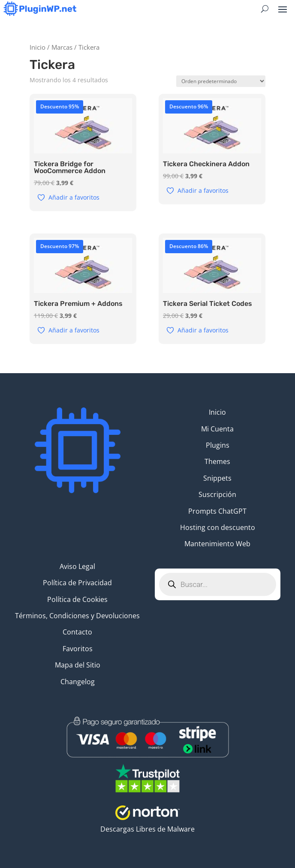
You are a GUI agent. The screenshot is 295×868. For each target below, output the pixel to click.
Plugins (218, 445)
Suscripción (217, 494)
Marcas (62, 47)
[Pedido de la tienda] (221, 81)
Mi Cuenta (217, 429)
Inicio (38, 47)
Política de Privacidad (77, 583)
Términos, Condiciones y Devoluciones (77, 616)
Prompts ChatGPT (217, 511)
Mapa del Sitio (78, 665)
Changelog (78, 682)
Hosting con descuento (218, 527)
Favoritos (78, 649)
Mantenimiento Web (217, 544)
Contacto (77, 632)
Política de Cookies (77, 599)
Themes (217, 461)
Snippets (217, 478)
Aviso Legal (77, 566)
